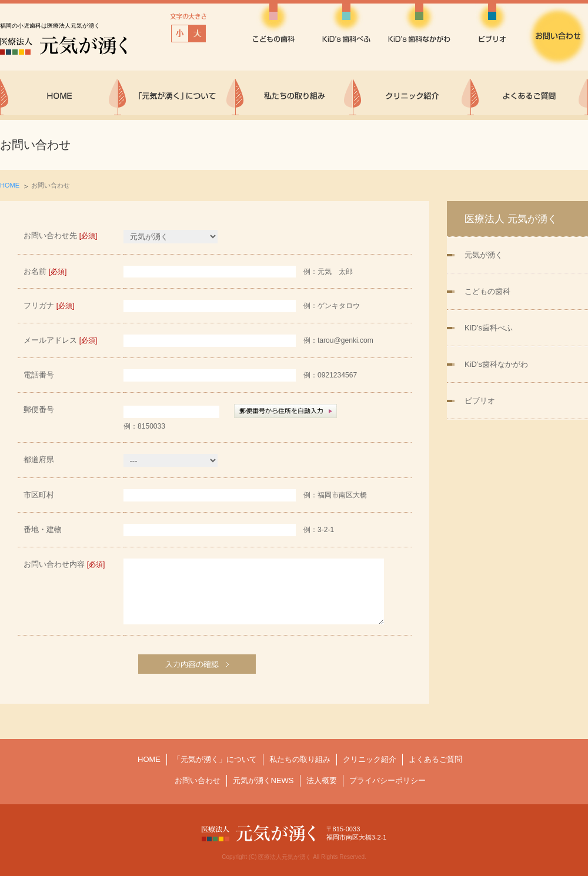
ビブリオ (480, 401)
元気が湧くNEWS (263, 780)
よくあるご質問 (435, 759)
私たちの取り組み (300, 759)
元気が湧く (484, 255)
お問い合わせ (198, 780)
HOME (10, 185)
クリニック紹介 (370, 759)
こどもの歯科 (487, 291)
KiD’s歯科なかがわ (496, 364)
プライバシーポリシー (387, 780)
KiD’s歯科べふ (489, 328)
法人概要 (322, 780)
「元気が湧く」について (215, 759)
